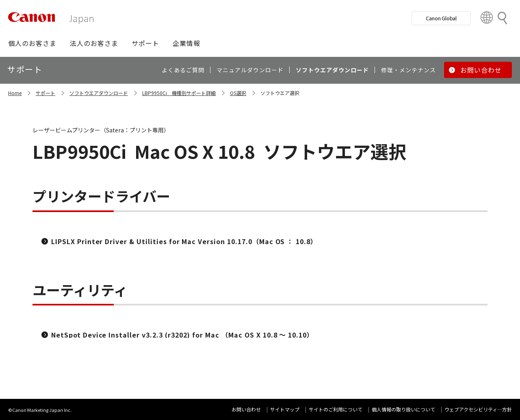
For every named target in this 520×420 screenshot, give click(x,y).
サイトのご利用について (336, 409)
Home (15, 93)
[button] (32, 43)
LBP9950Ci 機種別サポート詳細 (179, 93)
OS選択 (238, 93)
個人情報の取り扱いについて (403, 409)
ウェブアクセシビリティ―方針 (478, 409)
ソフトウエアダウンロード (99, 93)
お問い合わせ (246, 409)
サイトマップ (285, 409)
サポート (45, 93)
